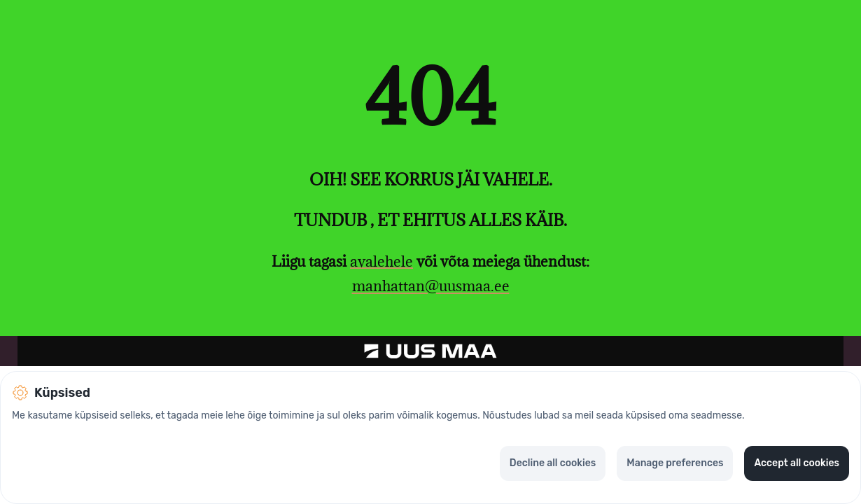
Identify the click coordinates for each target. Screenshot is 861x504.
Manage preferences (675, 463)
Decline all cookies (553, 463)
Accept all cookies (797, 463)
